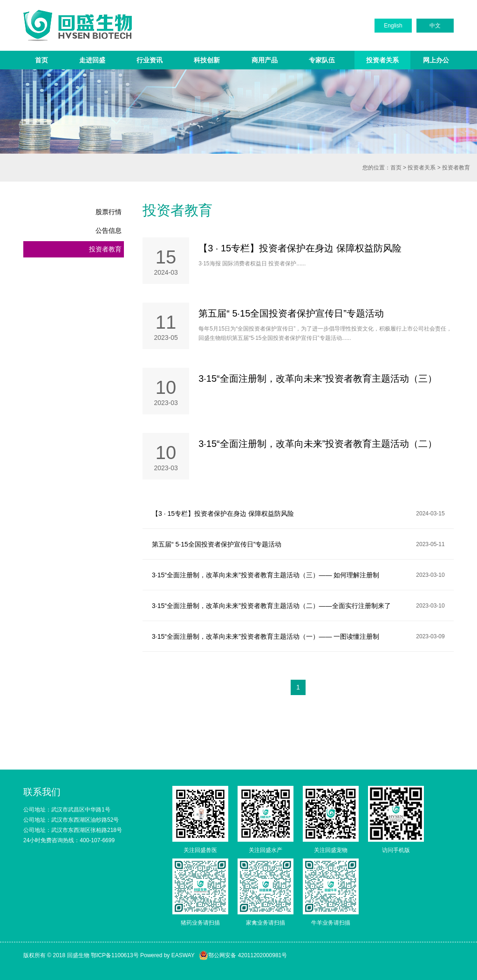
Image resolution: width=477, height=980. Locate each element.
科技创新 (207, 60)
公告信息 (109, 230)
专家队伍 (322, 60)
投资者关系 (382, 60)
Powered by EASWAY (167, 955)
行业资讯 (150, 60)
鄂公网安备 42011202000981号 (243, 955)
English (393, 26)
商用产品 (265, 60)
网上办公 (436, 60)
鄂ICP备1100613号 (115, 955)
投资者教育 (456, 168)
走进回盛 (92, 60)
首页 (41, 60)
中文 (435, 26)
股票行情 (109, 212)
